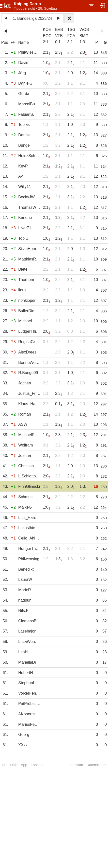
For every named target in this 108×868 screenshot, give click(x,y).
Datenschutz (96, 765)
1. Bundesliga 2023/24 (32, 18)
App (24, 765)
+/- (13, 42)
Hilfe (14, 765)
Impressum (74, 765)
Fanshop (38, 765)
